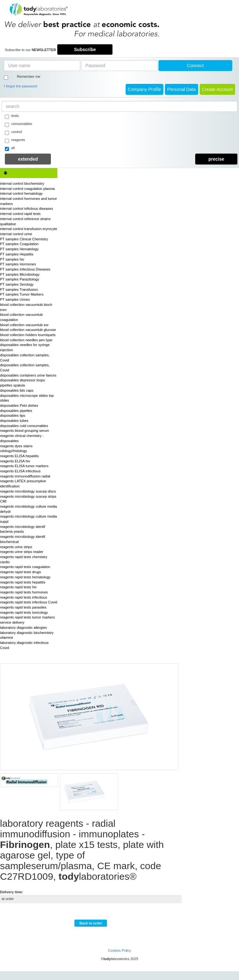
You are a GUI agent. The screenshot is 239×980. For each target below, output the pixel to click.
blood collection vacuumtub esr (24, 325)
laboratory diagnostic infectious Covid (24, 645)
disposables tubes (14, 421)
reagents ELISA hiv (15, 461)
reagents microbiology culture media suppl (29, 519)
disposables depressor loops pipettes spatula (22, 383)
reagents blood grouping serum (24, 431)
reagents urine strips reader (22, 552)
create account (217, 89)
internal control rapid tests (20, 214)
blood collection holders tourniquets (28, 335)
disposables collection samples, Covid (25, 358)
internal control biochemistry (22, 183)
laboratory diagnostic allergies (24, 628)
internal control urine (16, 234)
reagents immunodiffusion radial (25, 476)
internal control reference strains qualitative (25, 221)
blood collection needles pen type (26, 340)
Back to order (91, 923)
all (10, 148)
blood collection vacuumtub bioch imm (26, 307)
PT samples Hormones (18, 264)
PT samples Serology (17, 284)
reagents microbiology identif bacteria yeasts (23, 529)
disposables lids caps (17, 390)
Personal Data (182, 89)
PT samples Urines (15, 299)
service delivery (12, 622)
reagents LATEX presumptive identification (23, 484)
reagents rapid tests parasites (23, 607)
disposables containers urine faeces (28, 375)
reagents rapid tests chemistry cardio (24, 559)
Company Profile (145, 89)
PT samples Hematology (19, 249)
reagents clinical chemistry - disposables (22, 438)
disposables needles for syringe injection (25, 347)
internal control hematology (21, 193)
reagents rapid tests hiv (18, 587)
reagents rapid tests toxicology (24, 612)
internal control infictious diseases (26, 209)
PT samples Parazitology (19, 279)
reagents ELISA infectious (20, 471)
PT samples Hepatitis (17, 254)
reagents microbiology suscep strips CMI (28, 499)
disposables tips (13, 415)
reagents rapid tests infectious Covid (29, 602)
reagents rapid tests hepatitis (23, 582)
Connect (196, 66)
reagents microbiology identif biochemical (23, 539)
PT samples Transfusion (19, 290)
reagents (15, 140)
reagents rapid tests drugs (20, 572)
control (13, 132)
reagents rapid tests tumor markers (28, 617)
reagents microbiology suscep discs (28, 491)
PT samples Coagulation (19, 244)
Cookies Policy (119, 950)
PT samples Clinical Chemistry (24, 239)
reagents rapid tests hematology (25, 577)
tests (12, 116)
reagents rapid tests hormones (24, 592)
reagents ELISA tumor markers (24, 466)
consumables (19, 124)
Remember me (29, 76)
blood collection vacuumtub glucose (28, 330)
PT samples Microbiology (20, 274)
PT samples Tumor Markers (22, 294)
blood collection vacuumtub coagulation (21, 317)
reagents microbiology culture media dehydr (29, 509)
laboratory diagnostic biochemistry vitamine (27, 635)
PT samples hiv (12, 259)
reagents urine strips (16, 547)
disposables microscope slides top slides (27, 398)
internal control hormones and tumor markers (29, 201)
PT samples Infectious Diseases (25, 269)
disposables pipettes (16, 411)
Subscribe (85, 49)
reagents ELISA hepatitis (19, 456)
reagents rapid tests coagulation (25, 567)
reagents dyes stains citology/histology (16, 449)
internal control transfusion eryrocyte (29, 229)
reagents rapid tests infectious (24, 597)
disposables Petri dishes (19, 405)
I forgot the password (20, 86)
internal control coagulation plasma (27, 189)
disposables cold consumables (24, 426)
